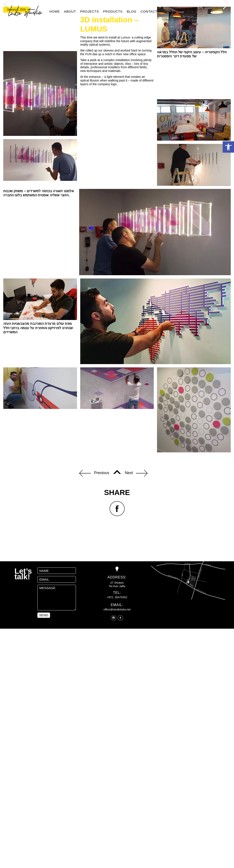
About (70, 11)
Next (136, 556)
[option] (117, 45)
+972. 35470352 (117, 680)
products (113, 11)
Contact (149, 11)
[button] (228, 147)
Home (55, 11)
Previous (94, 556)
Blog (132, 11)
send (44, 697)
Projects (89, 11)
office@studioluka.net (117, 692)
